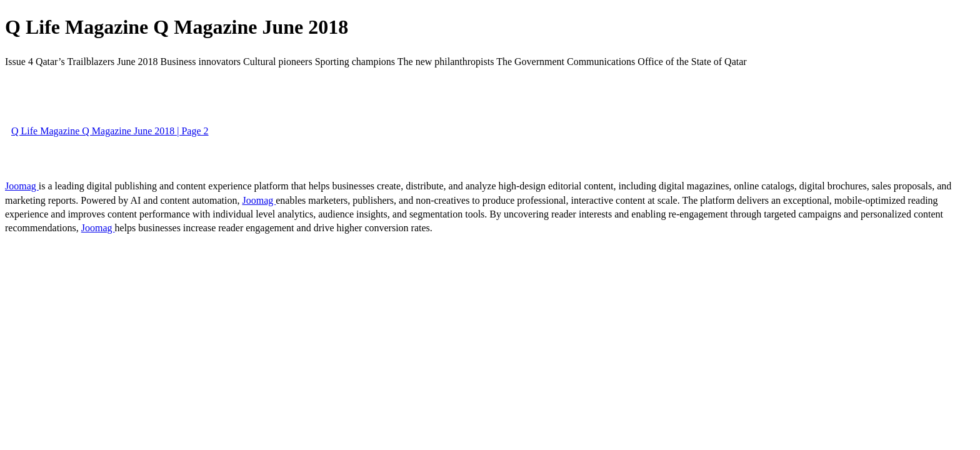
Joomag (22, 186)
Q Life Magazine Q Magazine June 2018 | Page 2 (110, 131)
